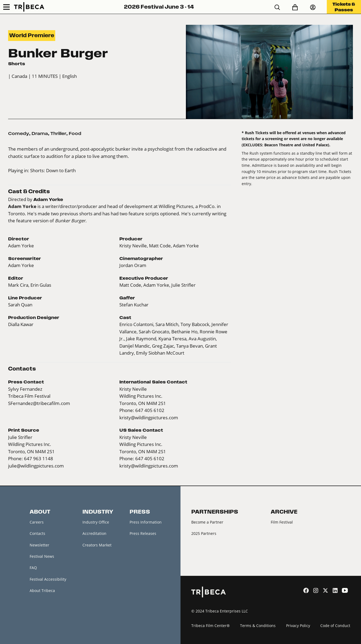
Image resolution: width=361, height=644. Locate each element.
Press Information (146, 522)
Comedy (19, 133)
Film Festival (282, 522)
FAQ (33, 568)
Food (75, 133)
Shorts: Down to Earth (53, 170)
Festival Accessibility (48, 579)
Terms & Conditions (258, 626)
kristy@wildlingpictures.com (149, 418)
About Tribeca (42, 591)
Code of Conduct (335, 626)
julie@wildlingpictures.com (36, 466)
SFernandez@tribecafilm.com (39, 403)
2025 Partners (204, 533)
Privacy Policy (298, 626)
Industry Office (96, 522)
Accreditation (94, 533)
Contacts (37, 533)
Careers (37, 522)
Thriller (58, 133)
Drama (40, 133)
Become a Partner (207, 522)
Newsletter (39, 545)
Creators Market (97, 545)
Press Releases (143, 533)
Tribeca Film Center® (211, 626)
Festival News (42, 556)
